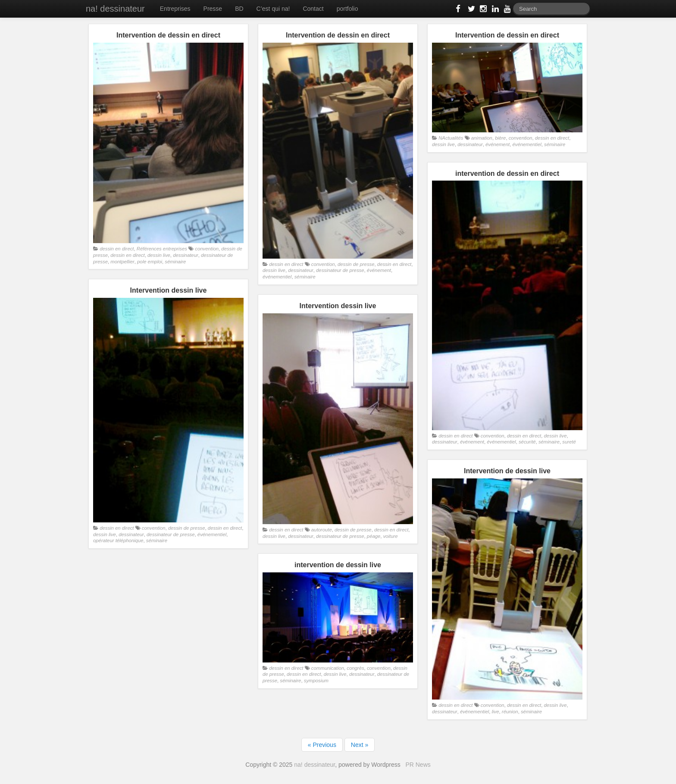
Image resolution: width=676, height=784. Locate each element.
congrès (355, 668)
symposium (316, 681)
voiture (391, 536)
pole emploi (150, 262)
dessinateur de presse (340, 270)
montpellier (122, 262)
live (496, 712)
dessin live (159, 255)
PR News (418, 765)
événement (379, 270)
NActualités (451, 138)
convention (207, 249)
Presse (213, 9)
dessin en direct (117, 249)
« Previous (322, 745)
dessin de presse (356, 264)
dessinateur (186, 255)
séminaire (175, 262)
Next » (360, 745)
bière (500, 138)
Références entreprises (162, 249)
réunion (510, 712)
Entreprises (175, 9)
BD (239, 9)
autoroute (322, 530)
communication (328, 668)
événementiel (277, 277)
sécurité (527, 442)
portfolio (347, 9)
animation (482, 138)
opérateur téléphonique (118, 540)
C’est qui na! (273, 9)
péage (374, 536)
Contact (313, 9)
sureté (569, 442)
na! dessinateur (115, 9)
